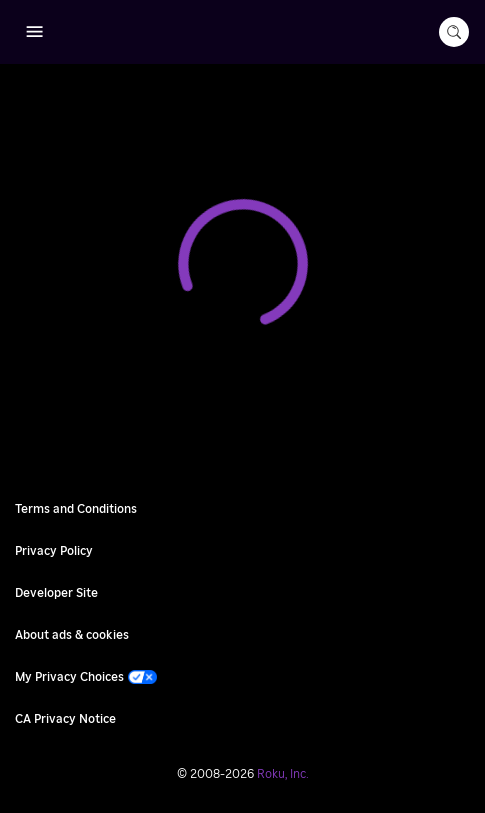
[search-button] (454, 32)
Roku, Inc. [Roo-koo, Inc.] (283, 774)
